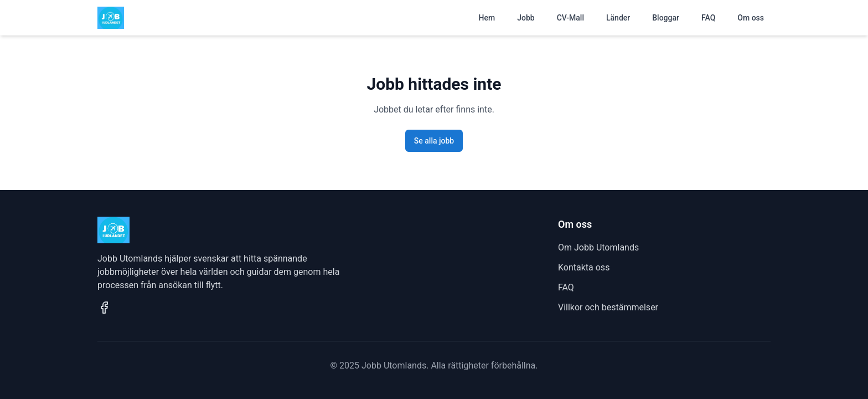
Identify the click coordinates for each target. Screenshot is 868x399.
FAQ (708, 18)
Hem (487, 18)
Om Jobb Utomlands (598, 247)
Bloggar (666, 18)
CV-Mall (570, 18)
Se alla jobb (434, 141)
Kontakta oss (584, 267)
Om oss (751, 18)
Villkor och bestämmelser (608, 307)
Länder (618, 18)
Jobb (526, 18)
